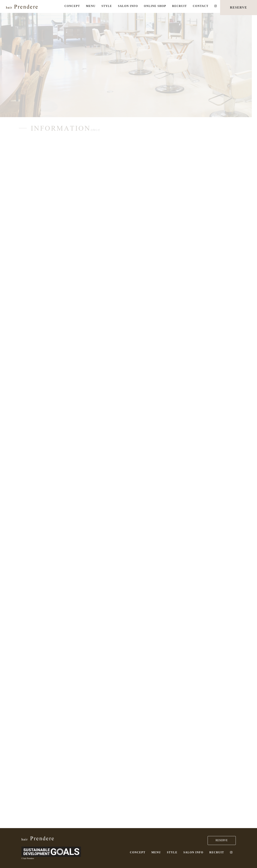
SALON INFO (128, 6)
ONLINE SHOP (155, 6)
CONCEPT (72, 6)
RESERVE (239, 7)
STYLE (107, 6)
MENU (91, 6)
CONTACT (201, 6)
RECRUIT (179, 6)
